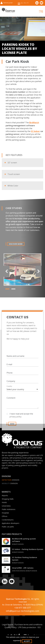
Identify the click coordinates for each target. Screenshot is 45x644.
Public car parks (8, 527)
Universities (6, 506)
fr (25, 3)
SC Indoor (35, 131)
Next (38, 274)
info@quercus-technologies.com (22, 611)
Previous (7, 274)
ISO (39, 627)
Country (9, 389)
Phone (10, 376)
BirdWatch (34, 123)
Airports (5, 495)
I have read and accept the (21, 418)
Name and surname (15, 359)
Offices (5, 516)
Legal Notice (8, 625)
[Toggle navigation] (39, 11)
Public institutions (9, 509)
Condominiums (8, 520)
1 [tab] (7, 293)
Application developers (11, 523)
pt (28, 3)
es (22, 3)
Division (10, 480)
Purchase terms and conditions (28, 625)
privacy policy (15, 420)
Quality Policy (11, 627)
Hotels (4, 502)
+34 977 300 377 (22, 608)
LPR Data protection (27, 627)
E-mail (9, 367)
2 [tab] (13, 293)
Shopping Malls (8, 499)
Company (11, 384)
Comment (11, 401)
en (19, 3)
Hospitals (5, 513)
